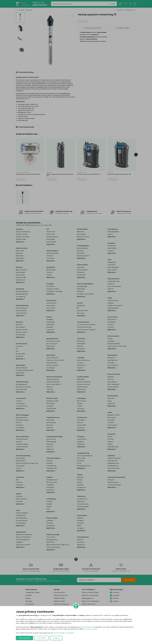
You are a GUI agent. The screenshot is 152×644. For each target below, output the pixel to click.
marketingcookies (88, 627)
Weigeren (56, 638)
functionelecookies (91, 629)
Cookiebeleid (69, 633)
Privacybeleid (58, 633)
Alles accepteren (25, 638)
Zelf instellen (42, 638)
